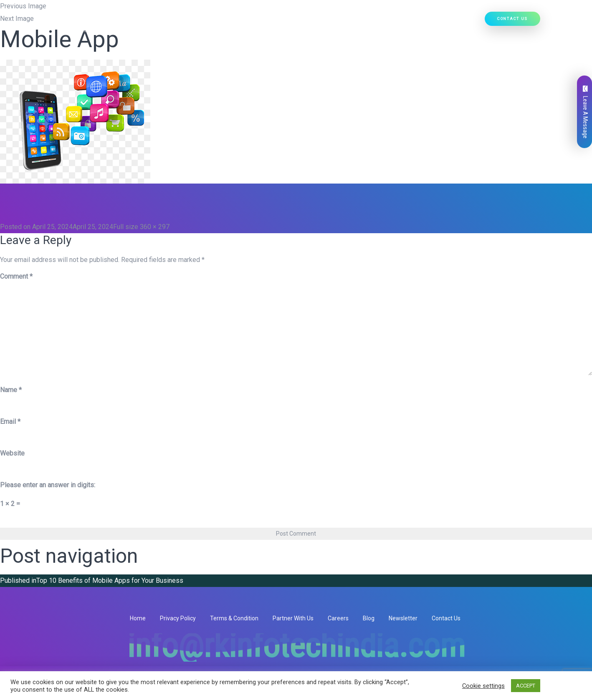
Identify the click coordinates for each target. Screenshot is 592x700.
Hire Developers (456, 21)
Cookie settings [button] (483, 686)
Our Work (410, 21)
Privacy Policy (178, 618)
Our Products (309, 21)
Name (11, 390)
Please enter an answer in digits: (48, 485)
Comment (16, 276)
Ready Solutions (364, 21)
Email (10, 422)
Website (12, 453)
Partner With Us (293, 618)
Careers (338, 618)
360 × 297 (155, 227)
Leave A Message (585, 112)
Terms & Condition (234, 618)
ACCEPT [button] (526, 686)
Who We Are (213, 21)
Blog (369, 618)
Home (181, 21)
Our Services (258, 21)
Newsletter (403, 618)
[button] (275, 21)
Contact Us (512, 19)
